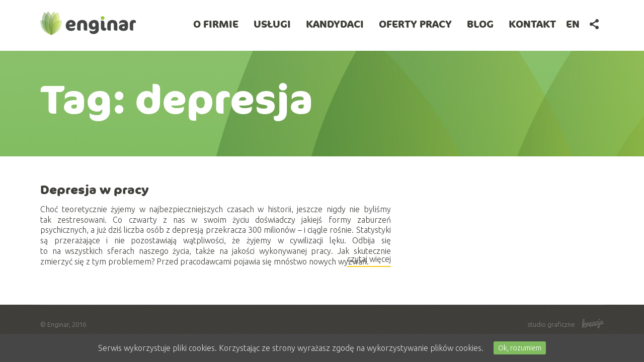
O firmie (216, 24)
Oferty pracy (415, 24)
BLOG (480, 24)
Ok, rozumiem (520, 348)
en (573, 24)
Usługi (272, 24)
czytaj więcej (369, 260)
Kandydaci (335, 24)
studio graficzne (566, 324)
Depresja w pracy (95, 190)
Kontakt (532, 24)
